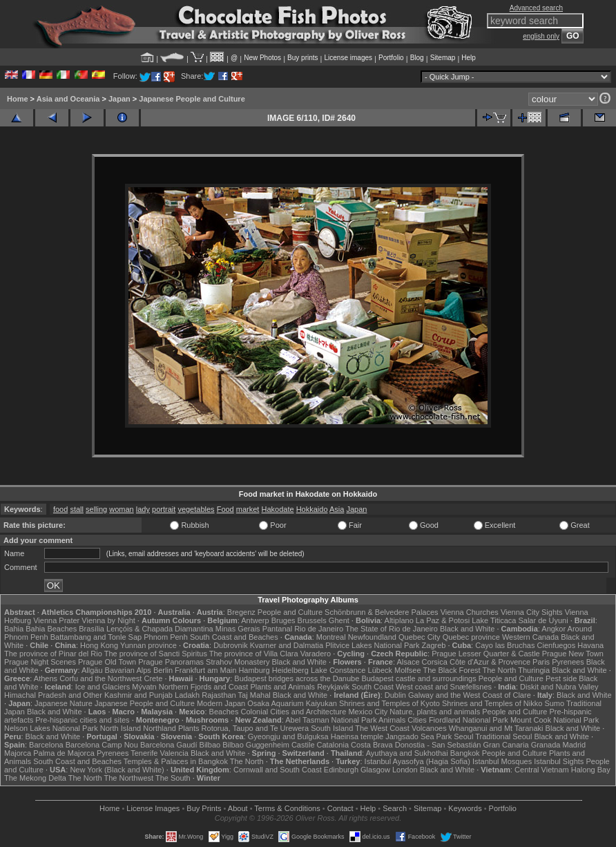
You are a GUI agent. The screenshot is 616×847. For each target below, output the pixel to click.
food (60, 509)
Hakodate (277, 509)
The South (173, 778)
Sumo (554, 703)
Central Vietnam (542, 770)
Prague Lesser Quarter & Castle (486, 654)
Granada (546, 745)
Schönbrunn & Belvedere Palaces (382, 612)
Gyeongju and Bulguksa (288, 736)
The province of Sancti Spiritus (156, 654)
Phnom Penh (166, 637)
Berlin (163, 670)
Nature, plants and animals (435, 712)
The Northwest (129, 778)
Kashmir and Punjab (138, 695)
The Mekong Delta (35, 778)
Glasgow (375, 770)
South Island (332, 728)
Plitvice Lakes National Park (372, 645)
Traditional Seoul (503, 736)
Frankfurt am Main (205, 670)
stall (77, 509)
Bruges (283, 620)
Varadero (316, 654)
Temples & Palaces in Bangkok (176, 761)
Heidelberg (290, 670)
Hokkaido (312, 509)
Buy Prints (204, 808)
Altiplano (399, 620)
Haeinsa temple (357, 736)
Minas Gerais (238, 629)
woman (121, 509)
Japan (119, 99)
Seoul (463, 736)
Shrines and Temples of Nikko (492, 703)
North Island (121, 728)
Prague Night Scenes (40, 662)
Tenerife (144, 753)
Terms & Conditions (287, 808)
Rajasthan (219, 695)
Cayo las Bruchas (505, 645)
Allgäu (92, 670)
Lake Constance (338, 670)
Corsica (435, 662)
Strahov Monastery (238, 662)
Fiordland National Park (469, 720)
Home (18, 99)
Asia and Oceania (68, 99)
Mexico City (368, 712)
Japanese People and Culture (192, 99)
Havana (590, 645)
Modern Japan (221, 703)
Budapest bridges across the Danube (297, 678)
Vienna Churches (470, 612)
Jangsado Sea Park (418, 736)
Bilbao (210, 745)
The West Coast (382, 728)
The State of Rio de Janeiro (392, 629)
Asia (337, 509)
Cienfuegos (557, 645)
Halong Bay (591, 770)
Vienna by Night (108, 620)
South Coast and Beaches (234, 637)
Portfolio (391, 58)
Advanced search (536, 8)
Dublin (395, 695)
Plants (189, 728)
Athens (46, 678)
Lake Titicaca (494, 620)
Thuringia (534, 670)
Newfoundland (372, 637)
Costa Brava (372, 745)
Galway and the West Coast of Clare (470, 695)
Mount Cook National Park (555, 720)
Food (225, 509)
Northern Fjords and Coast (204, 687)
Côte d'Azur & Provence (490, 662)
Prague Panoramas (171, 662)
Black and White (467, 629)
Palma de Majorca (64, 753)
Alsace (408, 662)
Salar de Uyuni (543, 620)
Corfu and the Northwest (100, 678)
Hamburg (254, 670)
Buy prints (302, 58)
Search (395, 808)
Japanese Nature (64, 703)
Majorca (18, 753)
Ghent (339, 620)
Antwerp (255, 620)
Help (469, 58)
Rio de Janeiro (319, 629)
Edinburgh (341, 770)
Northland (160, 728)
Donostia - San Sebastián (438, 745)
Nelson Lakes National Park (51, 728)
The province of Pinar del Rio (53, 654)
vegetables (196, 509)
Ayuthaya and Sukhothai (407, 753)
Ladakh (187, 695)
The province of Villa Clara (254, 654)
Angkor (554, 629)
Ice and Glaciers (103, 687)
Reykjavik (333, 687)
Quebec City (420, 637)
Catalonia (333, 745)
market (248, 509)
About (238, 808)
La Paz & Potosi (443, 620)
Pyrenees (568, 662)
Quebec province (471, 637)
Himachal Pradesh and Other (53, 695)
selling (96, 509)
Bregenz (241, 612)
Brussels (312, 620)
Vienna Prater (56, 620)
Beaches (224, 712)
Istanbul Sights (559, 761)
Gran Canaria (506, 745)
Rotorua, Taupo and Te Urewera (256, 728)
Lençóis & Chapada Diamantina (160, 629)
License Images (153, 808)
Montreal (331, 637)
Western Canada (530, 637)
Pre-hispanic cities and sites (82, 720)
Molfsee (408, 670)
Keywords (465, 808)
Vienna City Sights (532, 612)
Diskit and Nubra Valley (559, 687)
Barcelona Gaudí (169, 745)
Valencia (174, 753)
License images (348, 58)
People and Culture (290, 612)
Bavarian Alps (128, 670)
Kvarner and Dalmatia (287, 645)
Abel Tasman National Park (331, 720)
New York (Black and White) (117, 770)
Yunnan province (148, 645)
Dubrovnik (231, 645)
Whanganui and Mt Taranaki (496, 728)
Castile (303, 745)
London (405, 770)
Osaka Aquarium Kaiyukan (292, 703)
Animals (392, 720)
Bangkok (465, 753)
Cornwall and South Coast (278, 770)
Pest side (561, 678)
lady (143, 509)
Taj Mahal (254, 695)
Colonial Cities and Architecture (293, 712)
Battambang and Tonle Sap (96, 637)
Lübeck (380, 670)
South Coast (373, 687)
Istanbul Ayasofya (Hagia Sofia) (417, 761)
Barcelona (46, 745)
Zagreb (434, 645)
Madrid (575, 745)
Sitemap (443, 58)
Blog (417, 58)
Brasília (92, 629)
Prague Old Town (107, 662)
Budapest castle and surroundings (418, 678)
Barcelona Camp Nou (102, 745)
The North (499, 670)
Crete (153, 678)
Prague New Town (573, 654)
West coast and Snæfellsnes (444, 687)
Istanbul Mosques (502, 761)
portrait (164, 509)
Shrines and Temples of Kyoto (389, 703)
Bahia (14, 629)
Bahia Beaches (51, 629)
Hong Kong (99, 645)
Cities (417, 720)
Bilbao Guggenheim (256, 745)
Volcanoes (429, 728)
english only (541, 36)
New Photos (262, 58)
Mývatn (144, 687)
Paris (541, 662)
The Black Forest (451, 670)
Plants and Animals (283, 687)
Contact (340, 808)
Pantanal (277, 629)
